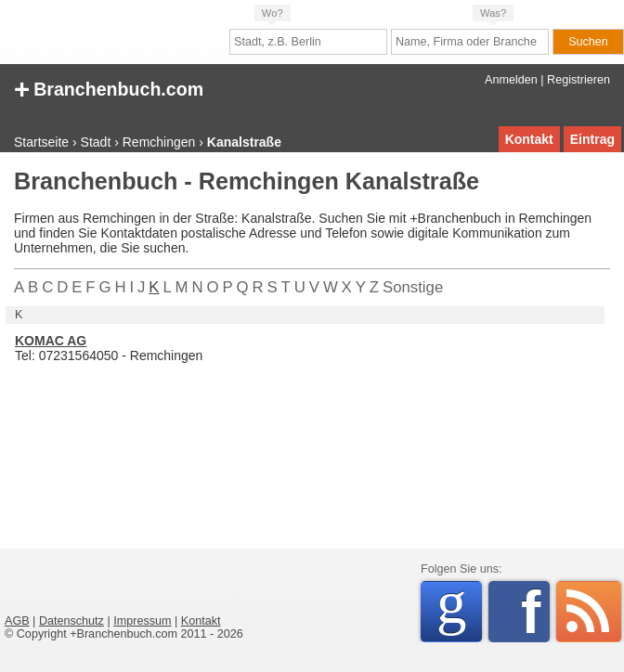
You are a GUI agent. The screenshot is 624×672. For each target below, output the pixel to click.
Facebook (535, 612)
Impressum (142, 621)
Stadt (96, 142)
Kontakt (529, 139)
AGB (17, 621)
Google (459, 608)
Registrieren (578, 80)
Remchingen (159, 142)
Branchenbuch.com (109, 88)
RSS (589, 612)
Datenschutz (71, 621)
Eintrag (592, 139)
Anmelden (511, 80)
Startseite (41, 142)
